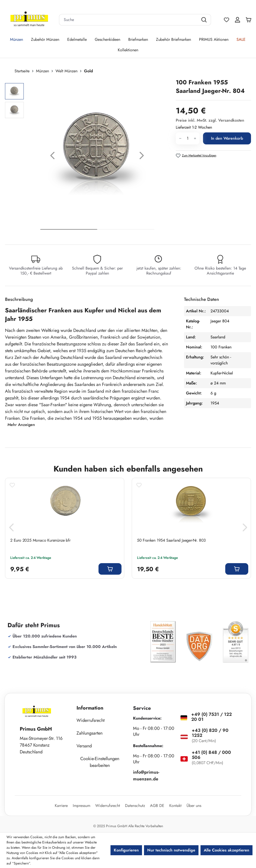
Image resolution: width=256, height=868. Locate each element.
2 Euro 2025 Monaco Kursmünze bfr (40, 540)
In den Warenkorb (227, 138)
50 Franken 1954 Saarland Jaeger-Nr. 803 (171, 540)
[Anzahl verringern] (180, 138)
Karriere (61, 806)
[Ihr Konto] (237, 20)
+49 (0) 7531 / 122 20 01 (211, 717)
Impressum (81, 806)
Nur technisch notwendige (171, 850)
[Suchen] (205, 20)
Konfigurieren (126, 850)
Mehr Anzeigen (21, 425)
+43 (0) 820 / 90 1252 (210, 733)
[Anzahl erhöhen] (195, 138)
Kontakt (175, 806)
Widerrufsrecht (90, 720)
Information (90, 708)
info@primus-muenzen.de (146, 776)
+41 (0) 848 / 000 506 (211, 755)
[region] (88, 157)
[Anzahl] (188, 138)
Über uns (194, 806)
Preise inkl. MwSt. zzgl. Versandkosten (210, 120)
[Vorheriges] (52, 157)
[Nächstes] (142, 157)
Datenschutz (135, 806)
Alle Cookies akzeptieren (226, 850)
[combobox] (129, 20)
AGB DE (157, 806)
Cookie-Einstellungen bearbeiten (100, 762)
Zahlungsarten (89, 733)
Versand (84, 746)
